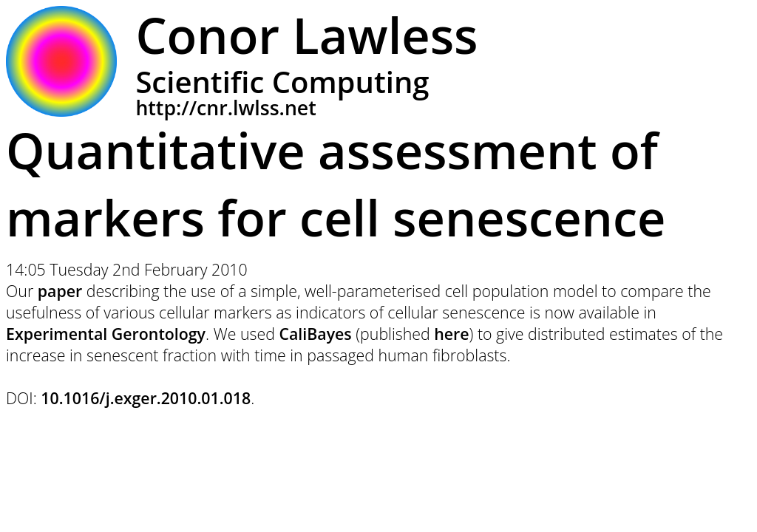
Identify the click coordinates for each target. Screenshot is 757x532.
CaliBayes (315, 334)
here (451, 334)
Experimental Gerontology (106, 334)
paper (60, 291)
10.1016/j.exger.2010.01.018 (146, 398)
